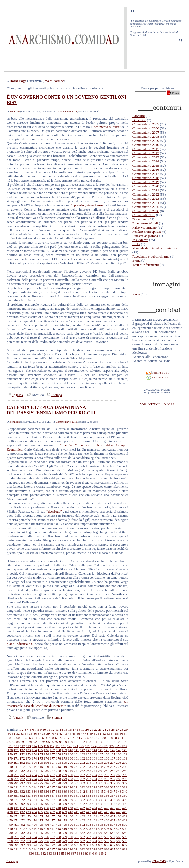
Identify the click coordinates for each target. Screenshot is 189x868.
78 (95, 738)
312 (22, 787)
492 (22, 824)
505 (101, 824)
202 (82, 762)
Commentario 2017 (146, 174)
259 (64, 775)
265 (101, 775)
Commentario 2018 (66, 111)
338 (58, 791)
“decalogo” (55, 511)
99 (65, 742)
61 (22, 738)
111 (17, 746)
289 (125, 779)
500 (70, 824)
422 (82, 808)
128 (118, 746)
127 (112, 746)
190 (10, 762)
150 (10, 754)
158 (58, 754)
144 (94, 750)
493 (28, 824)
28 (121, 729)
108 (119, 742)
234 (34, 771)
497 (52, 824)
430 (10, 812)
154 (34, 754)
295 (40, 783)
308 (119, 783)
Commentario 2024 (146, 203)
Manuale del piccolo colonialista (155, 248)
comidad (15, 111)
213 (28, 767)
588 (119, 841)
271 (16, 779)
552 (22, 837)
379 (64, 800)
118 (58, 746)
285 (101, 779)
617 (52, 849)
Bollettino (139, 120)
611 (16, 849)
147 (113, 750)
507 (113, 824)
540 (70, 833)
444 (94, 812)
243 (89, 771)
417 (52, 808)
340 (70, 791)
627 (113, 849)
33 (22, 734)
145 (101, 750)
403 (89, 804)
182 (82, 758)
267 (113, 775)
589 (125, 841)
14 (61, 729)
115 (40, 746)
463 (89, 816)
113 (28, 746)
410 (10, 808)
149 (125, 750)
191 (16, 762)
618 (58, 849)
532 (22, 833)
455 (40, 816)
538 (58, 833)
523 (89, 829)
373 (28, 800)
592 (22, 845)
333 (28, 791)
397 (52, 804)
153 (28, 754)
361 (76, 796)
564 (94, 837)
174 (34, 758)
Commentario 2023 (146, 199)
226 (107, 767)
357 (52, 796)
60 (18, 738)
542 (82, 833)
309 (125, 783)
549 (125, 833)
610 (10, 849)
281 (76, 779)
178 (58, 758)
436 (46, 812)
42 (61, 734)
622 (82, 849)
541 (76, 833)
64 (35, 738)
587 (113, 841)
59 (14, 738)
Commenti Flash (144, 215)
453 (28, 816)
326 (107, 787)
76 (87, 738)
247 (113, 771)
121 (76, 746)
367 (113, 796)
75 (82, 738)
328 (119, 787)
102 (82, 742)
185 (101, 758)
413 (28, 808)
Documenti (140, 219)
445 (101, 812)
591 (16, 845)
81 (108, 738)
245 (101, 771)
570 (10, 841)
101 (76, 742)
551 (16, 837)
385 (101, 800)
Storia (137, 261)
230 (10, 771)
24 (104, 729)
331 (16, 791)
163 (89, 754)
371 (16, 800)
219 (64, 767)
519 (64, 829)
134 (34, 750)
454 (34, 816)
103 (89, 742)
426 (107, 808)
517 (52, 829)
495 (40, 824)
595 (40, 845)
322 (82, 787)
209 (125, 762)
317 (52, 787)
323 (89, 787)
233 (28, 771)
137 (52, 750)
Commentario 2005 (146, 124)
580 (70, 841)
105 (100, 742)
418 (58, 808)
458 (58, 816)
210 (10, 767)
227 (113, 767)
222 (82, 767)
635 (61, 853)
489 (125, 820)
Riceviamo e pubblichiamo (151, 256)
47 (82, 734)
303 (89, 783)
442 (82, 812)
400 (70, 804)
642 (104, 853)
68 (52, 738)
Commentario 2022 (146, 194)
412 (22, 808)
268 (119, 775)
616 (46, 849)
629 (125, 849)
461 (76, 816)
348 (119, 791)
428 (119, 808)
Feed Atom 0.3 (157, 378)
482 (82, 820)
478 (58, 820)
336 (46, 791)
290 (10, 783)
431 (16, 812)
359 (64, 796)
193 (28, 762)
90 (26, 742)
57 (126, 734)
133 (28, 750)
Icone (136, 294)
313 (28, 787)
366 (107, 796)
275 (40, 779)
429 (125, 808)
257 (52, 775)
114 (34, 746)
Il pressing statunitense (87, 205)
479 (64, 820)
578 (58, 841)
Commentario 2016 (146, 170)
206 (107, 762)
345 (101, 791)
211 (16, 767)
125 (100, 746)
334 (34, 791)
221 (76, 767)
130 (10, 750)
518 (58, 829)
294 (34, 783)
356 (46, 796)
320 (70, 787)
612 (22, 849)
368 (119, 796)
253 (28, 775)
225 (100, 767)
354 (34, 796)
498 (58, 824)
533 (28, 833)
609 (125, 845)
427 (113, 808)
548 (119, 833)
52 (104, 734)
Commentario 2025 (146, 207)
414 (34, 808)
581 (76, 841)
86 (9, 742)
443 (89, 812)
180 (70, 758)
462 (82, 816)
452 (22, 816)
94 (44, 742)
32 (18, 734)
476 (46, 820)
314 (34, 787)
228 (119, 767)
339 (64, 791)
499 (64, 824)
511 (16, 829)
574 (34, 841)
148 (119, 750)
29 (126, 729)
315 (40, 787)
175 (40, 758)
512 (22, 829)
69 (57, 738)
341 (76, 791)
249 (125, 771)
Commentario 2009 (146, 141)
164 (94, 754)
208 (119, 762)
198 (58, 762)
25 (109, 729)
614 (34, 849)
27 (117, 729)
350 (10, 796)
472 (22, 820)
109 (125, 742)
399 (64, 804)
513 (28, 829)
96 (52, 742)
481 (76, 820)
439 (64, 812)
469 (125, 816)
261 (76, 775)
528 (119, 829)
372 (22, 800)
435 (40, 812)
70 (61, 738)
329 (125, 787)
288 (119, 779)
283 (89, 779)
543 (89, 833)
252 (22, 775)
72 (70, 738)
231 (16, 771)
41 (57, 734)
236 (46, 771)
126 (106, 746)
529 (125, 829)
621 (76, 849)
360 (70, 796)
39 (48, 734)
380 (70, 800)
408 (119, 804)
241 (76, 771)
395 (40, 804)
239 (64, 771)
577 (52, 841)
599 (64, 845)
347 (113, 791)
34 (26, 734)
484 (94, 820)
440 (70, 812)
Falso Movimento (145, 227)
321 (76, 787)
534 (34, 833)
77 (91, 738)
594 (34, 845)
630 (31, 853)
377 (52, 800)
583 (89, 841)
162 (82, 754)
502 (82, 824)
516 (46, 829)
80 (104, 738)
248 (119, 771)
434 (34, 812)
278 (58, 779)
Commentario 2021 (146, 190)
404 (94, 804)
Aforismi (139, 116)
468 (119, 816)
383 (89, 800)
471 (16, 820)
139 (64, 750)
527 (113, 829)
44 (70, 734)
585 (101, 841)
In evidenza (140, 240)
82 (113, 738)
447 (113, 812)
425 (100, 808)
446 (107, 812)
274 (34, 779)
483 (89, 820)
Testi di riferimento (146, 265)
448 (119, 812)
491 (16, 824)
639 (85, 853)
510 (10, 829)
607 (113, 845)
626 (107, 849)
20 (87, 729)
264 (94, 775)
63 (31, 738)
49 (91, 734)
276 (46, 779)
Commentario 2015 (146, 165)
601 (76, 845)
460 (70, 816)
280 (70, 779)
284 (94, 779)
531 (16, 833)
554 (34, 837)
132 (22, 750)
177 (52, 758)
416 (46, 808)
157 (52, 754)
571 (16, 841)
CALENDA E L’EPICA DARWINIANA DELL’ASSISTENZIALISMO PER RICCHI (51, 410)
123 (88, 746)
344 (94, 791)
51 (100, 734)
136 (46, 750)
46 (78, 734)
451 (16, 816)
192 (22, 762)
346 (107, 791)
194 (34, 762)
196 (46, 762)
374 (34, 800)
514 (34, 829)
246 (107, 771)
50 (95, 734)
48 (87, 734)
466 (107, 816)
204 (94, 762)
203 (89, 762)
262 (82, 775)
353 (28, 796)
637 (73, 853)
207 (113, 762)
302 (82, 783)
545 (101, 833)
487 (113, 820)
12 (53, 729)
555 (40, 837)
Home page (12, 861)
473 (28, 820)
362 (82, 796)
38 (44, 734)
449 (125, 812)
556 (46, 837)
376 (46, 800)
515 (40, 829)
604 (94, 845)
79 (100, 738)
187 (113, 758)
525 (100, 829)
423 (89, 808)
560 (70, 837)
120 (70, 746)
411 (16, 808)
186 (107, 758)
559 (64, 837)
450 (10, 816)
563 (89, 837)
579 (64, 841)
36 (35, 734)
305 (101, 783)
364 (94, 796)
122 (82, 746)
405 (101, 804)
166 (107, 754)
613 (28, 849)
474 (34, 820)
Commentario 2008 (146, 137)
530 (10, 833)
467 (113, 816)
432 (22, 812)
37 (39, 734)
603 (89, 845)
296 (46, 783)
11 (48, 729)
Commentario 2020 (146, 186)
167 (113, 754)
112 (22, 746)
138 (58, 750)
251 (16, 775)
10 (44, 729)
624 (94, 849)
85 (126, 738)
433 (28, 812)
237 (52, 771)
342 (82, 791)
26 (113, 729)
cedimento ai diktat (107, 127)
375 (40, 800)
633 (49, 853)
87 (14, 742)
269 (125, 775)
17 (74, 729)
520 (70, 829)
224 (94, 767)
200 (70, 762)
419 (64, 808)
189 (125, 758)
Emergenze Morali (145, 223)
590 (10, 845)
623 (89, 849)
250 (10, 775)
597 (52, 845)
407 (113, 804)
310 (10, 787)
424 (94, 808)
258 (58, 775)
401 (76, 804)
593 (28, 845)
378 (58, 800)
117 (52, 746)
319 (64, 787)
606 (107, 845)
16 (70, 729)
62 (26, 738)
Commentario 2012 (146, 153)
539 (64, 833)
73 (74, 738)
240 (70, 771)
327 (113, 787)
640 (91, 853)
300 (70, 783)
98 (61, 742)
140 (70, 750)
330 (10, 791)
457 (52, 816)
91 (31, 742)
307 (113, 783)
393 (28, 804)
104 (94, 742)
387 (113, 800)
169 (125, 754)
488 (119, 820)
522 (82, 829)
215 (40, 767)
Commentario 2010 (146, 145)
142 (82, 750)
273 (28, 779)
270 (10, 779)
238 (58, 771)
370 (10, 800)
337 (52, 791)
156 (46, 754)
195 (40, 762)
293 (28, 783)
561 (76, 837)
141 (76, 750)
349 (125, 791)
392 (22, 804)
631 (37, 853)
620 (70, 849)
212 (22, 767)
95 (48, 742)
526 (107, 829)
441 (76, 812)
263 (89, 775)
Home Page (18, 81)
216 (46, 767)
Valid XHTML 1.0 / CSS (157, 404)
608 (119, 845)
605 (101, 845)
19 (83, 729)
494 (34, 824)
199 (64, 762)
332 (22, 791)
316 (46, 787)
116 (46, 746)
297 (52, 783)
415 (40, 808)
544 (94, 833)
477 (52, 820)
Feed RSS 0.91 (157, 373)
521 (76, 829)
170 (10, 758)
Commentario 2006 (146, 128)
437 (52, 812)
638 (80, 853)
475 (40, 820)
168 (119, 754)
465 (101, 816)
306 (107, 783)
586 (107, 841)
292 (22, 783)
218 (58, 767)
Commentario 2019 (146, 182)
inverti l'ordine (54, 81)
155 (40, 754)
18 (78, 729)
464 (94, 816)
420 (70, 808)
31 (14, 734)
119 (64, 746)
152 (22, 754)
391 (16, 804)
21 (91, 729)
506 (107, 824)
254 (34, 775)
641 (98, 853)
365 (101, 796)
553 (28, 837)
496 (46, 824)
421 (76, 808)
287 (113, 779)
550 (10, 837)
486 (107, 820)
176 (46, 758)
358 (58, 796)
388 (119, 800)
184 (94, 758)
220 (70, 767)
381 (76, 800)
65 (39, 738)
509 (125, 824)
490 (10, 824)
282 (82, 779)
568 (119, 837)
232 (22, 771)
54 (113, 734)
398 (58, 804)
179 (64, 758)
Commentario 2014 (146, 161)
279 (64, 779)
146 (107, 750)
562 (82, 837)
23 (100, 729)
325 (100, 787)
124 (94, 746)
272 (22, 779)
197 (52, 762)
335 (40, 791)
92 (35, 742)
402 (82, 804)
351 (16, 796)
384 (94, 800)
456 (46, 816)
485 (101, 820)
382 (82, 800)
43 (65, 734)
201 (76, 762)
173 (28, 758)
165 (101, 754)
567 (113, 837)
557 (52, 837)
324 (94, 787)
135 (40, 750)
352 (22, 796)
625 (100, 849)
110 (11, 746)
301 (76, 783)
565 (101, 837)
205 (101, 762)
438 (58, 812)
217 (52, 767)
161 (76, 754)
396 (46, 804)
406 (107, 804)
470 (10, 820)
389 (125, 800)
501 (76, 824)
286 (107, 779)
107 (113, 742)
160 (70, 754)
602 (82, 845)
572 (22, 841)
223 (89, 767)
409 (125, 804)
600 (70, 845)
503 (89, 824)
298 (58, 783)
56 (121, 734)
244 (94, 771)
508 (119, 824)
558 (58, 837)
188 (119, 758)
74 (78, 738)
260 (70, 775)
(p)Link (15, 395)
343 (89, 791)
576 (46, 841)
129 (124, 746)
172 (22, 758)
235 (40, 771)
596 (46, 845)
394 (34, 804)
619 (64, 849)
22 (96, 729)
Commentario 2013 (146, 157)
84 (121, 738)
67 (48, 738)
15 (65, 729)
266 (107, 775)
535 (40, 833)
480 (70, 820)
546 (107, 833)
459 (64, 816)
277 (52, 779)
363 (89, 796)
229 (125, 767)
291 (16, 783)
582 (82, 841)
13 (57, 729)
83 (117, 738)
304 (94, 783)
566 (107, 837)
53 (108, 734)
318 (58, 787)
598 (58, 845)
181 (76, 758)
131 (16, 750)
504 (94, 824)
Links (136, 244)
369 (125, 796)
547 (113, 833)
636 (67, 853)
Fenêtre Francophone (147, 232)
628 (119, 849)
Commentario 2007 (146, 132)
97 (57, 742)
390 (10, 804)
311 (16, 787)
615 (40, 849)
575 (40, 841)
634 (55, 853)
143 (89, 750)
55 (117, 734)
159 (64, 754)
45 (74, 734)
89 (22, 742)
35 (31, 734)
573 (28, 841)
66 (44, 738)
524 (94, 829)
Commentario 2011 (146, 149)
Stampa (54, 395)
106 (107, 742)
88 (18, 742)
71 (65, 738)
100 (70, 742)
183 (89, 758)
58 (9, 738)
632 (43, 853)
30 (9, 734)
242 (82, 771)
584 (94, 841)
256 (46, 775)
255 (40, 775)
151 (16, 754)
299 (64, 783)
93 (39, 742)
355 (40, 796)
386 (107, 800)
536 (46, 833)
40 (52, 734)
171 (16, 758)
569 (125, 837)
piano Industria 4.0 (20, 644)
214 (34, 767)
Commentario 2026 (146, 211)
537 (52, 833)
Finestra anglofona (145, 236)
